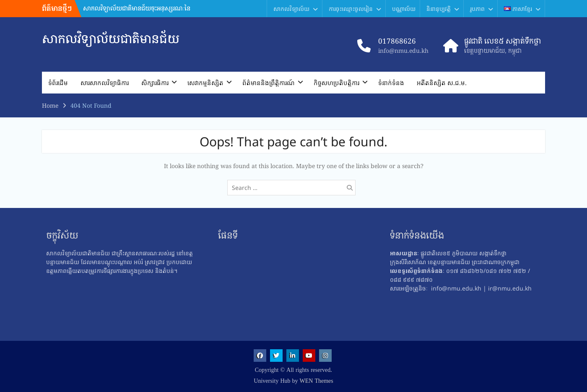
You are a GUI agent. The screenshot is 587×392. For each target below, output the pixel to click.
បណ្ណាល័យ (404, 9)
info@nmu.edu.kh (403, 51)
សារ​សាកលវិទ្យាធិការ (105, 83)
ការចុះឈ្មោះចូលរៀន (351, 9)
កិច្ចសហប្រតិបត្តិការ (336, 83)
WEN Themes (317, 381)
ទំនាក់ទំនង (391, 83)
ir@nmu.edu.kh (510, 288)
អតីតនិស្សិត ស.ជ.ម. (442, 83)
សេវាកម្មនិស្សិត (205, 83)
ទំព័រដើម (58, 83)
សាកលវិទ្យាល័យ (291, 9)
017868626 (397, 41)
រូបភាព (477, 9)
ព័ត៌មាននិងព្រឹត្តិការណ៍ (269, 83)
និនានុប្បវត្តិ (439, 9)
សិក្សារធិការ (155, 83)
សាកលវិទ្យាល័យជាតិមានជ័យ (111, 39)
